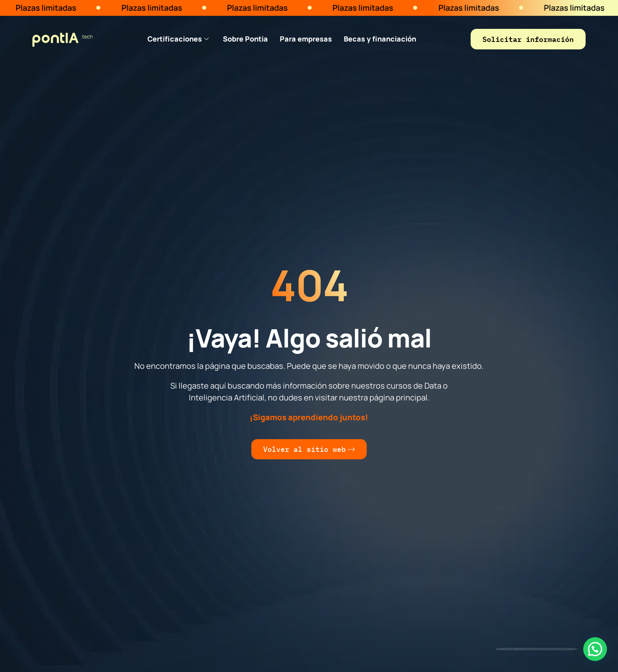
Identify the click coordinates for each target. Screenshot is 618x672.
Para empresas (306, 39)
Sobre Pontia (245, 39)
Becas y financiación (380, 39)
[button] (595, 649)
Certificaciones (178, 39)
